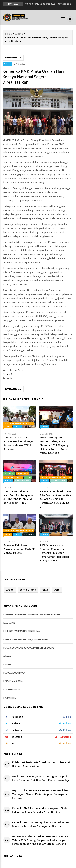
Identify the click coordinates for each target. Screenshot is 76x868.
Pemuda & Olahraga (14, 673)
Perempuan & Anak (13, 681)
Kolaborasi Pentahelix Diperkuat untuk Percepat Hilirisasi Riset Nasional (41, 764)
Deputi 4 (7, 374)
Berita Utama (13, 58)
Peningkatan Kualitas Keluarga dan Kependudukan (32, 614)
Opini (57, 590)
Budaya (19, 34)
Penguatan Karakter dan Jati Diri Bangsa (26, 639)
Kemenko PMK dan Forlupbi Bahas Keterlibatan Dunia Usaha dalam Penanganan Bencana (40, 824)
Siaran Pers (29, 534)
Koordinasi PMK (22, 481)
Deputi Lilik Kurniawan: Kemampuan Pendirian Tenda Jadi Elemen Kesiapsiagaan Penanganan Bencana (40, 794)
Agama (28, 477)
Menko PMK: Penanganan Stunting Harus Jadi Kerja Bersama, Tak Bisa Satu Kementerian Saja (41, 778)
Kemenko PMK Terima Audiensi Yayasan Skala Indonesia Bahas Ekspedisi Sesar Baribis (40, 810)
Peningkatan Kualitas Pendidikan (56, 477)
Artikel (10, 590)
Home (9, 34)
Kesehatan (9, 474)
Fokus (45, 590)
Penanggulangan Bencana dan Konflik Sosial (29, 648)
